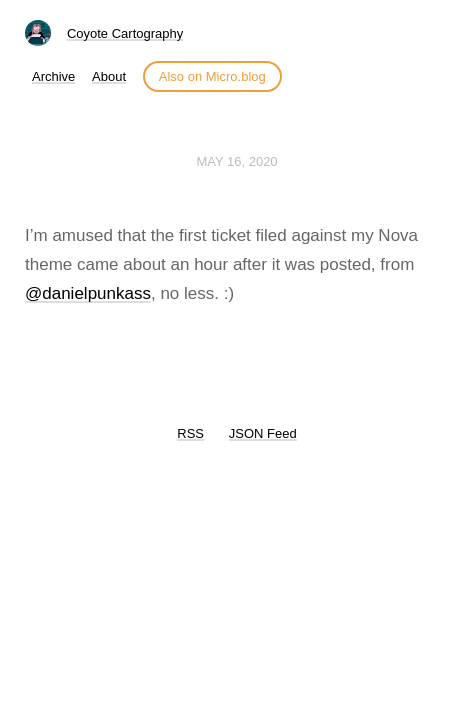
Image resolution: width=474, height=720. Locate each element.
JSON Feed (263, 433)
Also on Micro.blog (212, 76)
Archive (53, 76)
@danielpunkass (88, 293)
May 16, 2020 (236, 161)
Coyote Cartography (125, 33)
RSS (190, 433)
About (109, 76)
